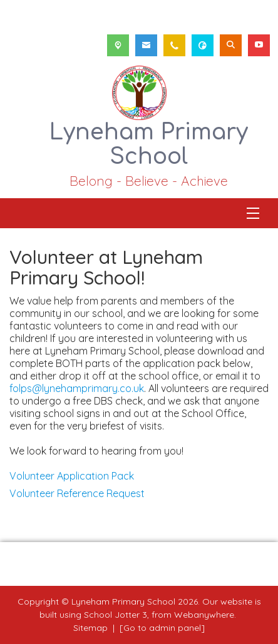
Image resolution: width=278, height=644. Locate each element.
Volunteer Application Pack (72, 476)
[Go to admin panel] (162, 628)
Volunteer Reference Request (77, 493)
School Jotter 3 (116, 615)
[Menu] (253, 213)
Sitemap (90, 628)
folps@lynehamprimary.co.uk (77, 388)
